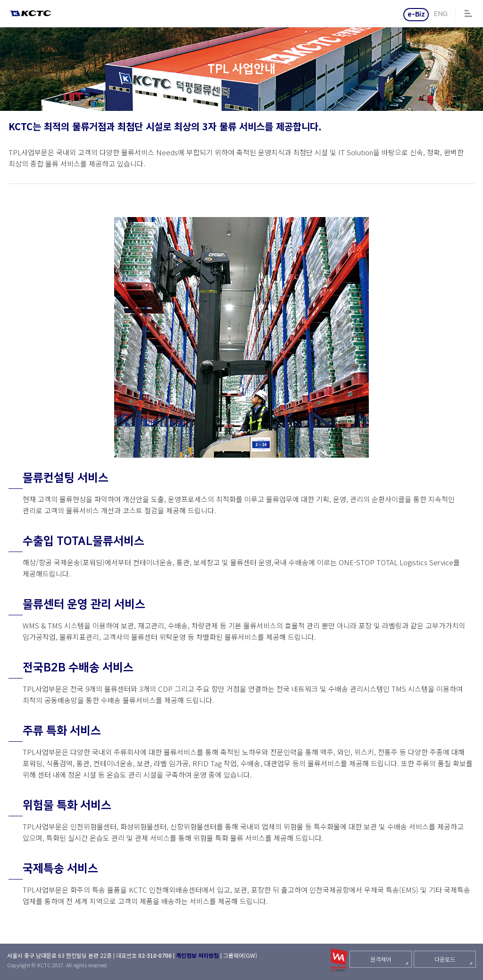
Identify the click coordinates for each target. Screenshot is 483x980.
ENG (441, 14)
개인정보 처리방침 (197, 955)
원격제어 (381, 959)
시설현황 (472, 69)
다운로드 (445, 959)
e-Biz (416, 15)
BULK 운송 (11, 69)
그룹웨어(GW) (240, 955)
